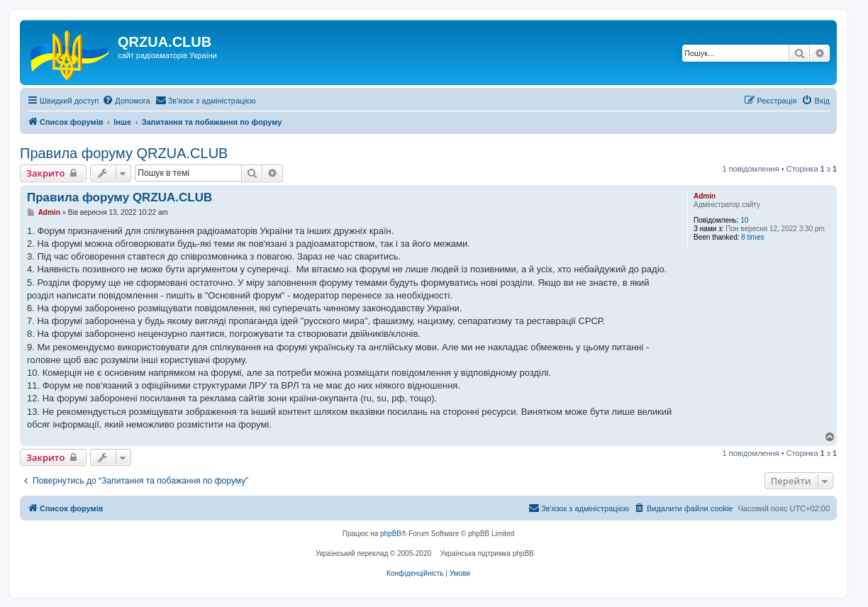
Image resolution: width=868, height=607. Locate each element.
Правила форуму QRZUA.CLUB (124, 153)
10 (744, 220)
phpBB (391, 534)
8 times (752, 237)
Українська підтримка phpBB (487, 553)
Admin (705, 196)
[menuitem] (126, 101)
